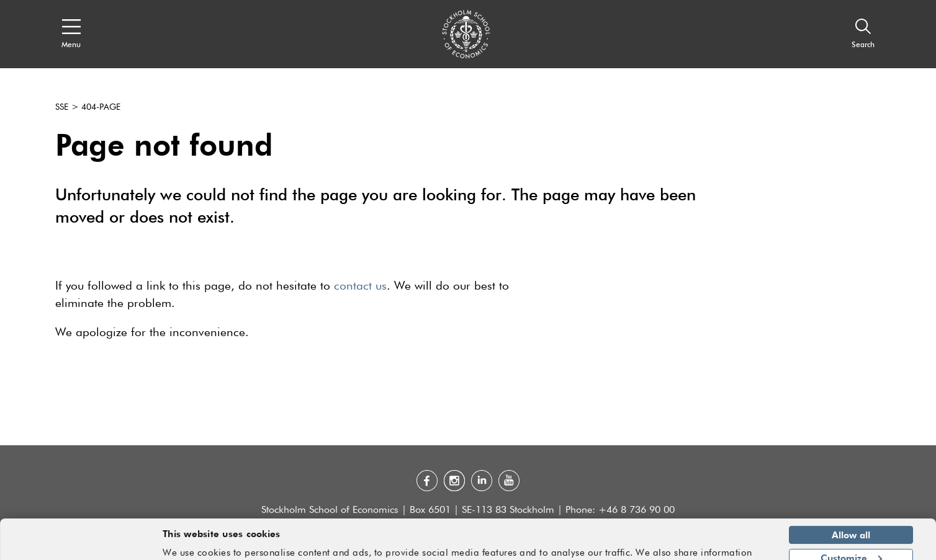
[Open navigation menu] (71, 34)
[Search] (863, 34)
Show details (734, 545)
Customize (851, 520)
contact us (360, 286)
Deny (851, 543)
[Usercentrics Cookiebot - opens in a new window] (80, 543)
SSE (62, 107)
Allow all (851, 497)
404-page (101, 107)
